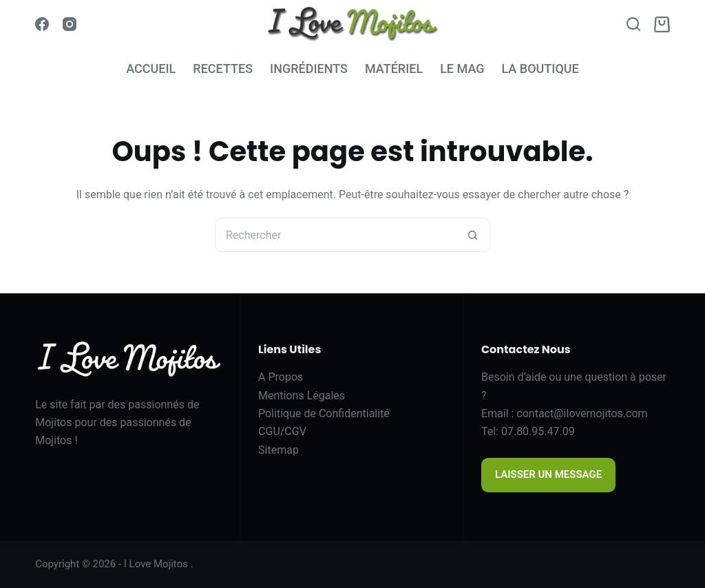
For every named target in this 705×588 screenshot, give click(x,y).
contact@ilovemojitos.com (582, 413)
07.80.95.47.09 (538, 431)
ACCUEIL (151, 69)
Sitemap (278, 450)
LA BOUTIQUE (540, 69)
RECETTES (223, 69)
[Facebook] (42, 24)
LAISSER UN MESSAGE (548, 474)
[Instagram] (70, 24)
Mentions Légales (302, 396)
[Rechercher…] (335, 235)
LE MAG (462, 69)
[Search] (633, 24)
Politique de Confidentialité (324, 413)
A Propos (281, 377)
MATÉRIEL (394, 69)
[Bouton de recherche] (473, 235)
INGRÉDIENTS (309, 69)
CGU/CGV (282, 431)
